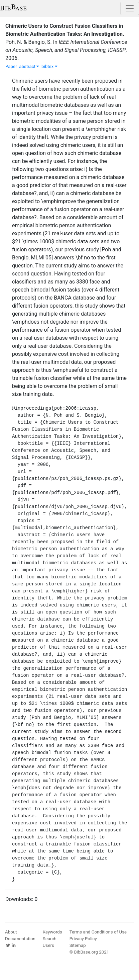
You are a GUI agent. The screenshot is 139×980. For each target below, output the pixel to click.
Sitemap (78, 945)
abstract (29, 66)
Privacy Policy (83, 939)
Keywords (52, 932)
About (11, 932)
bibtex (49, 66)
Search (50, 939)
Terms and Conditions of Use (98, 932)
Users (48, 945)
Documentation (20, 939)
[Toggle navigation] (130, 8)
